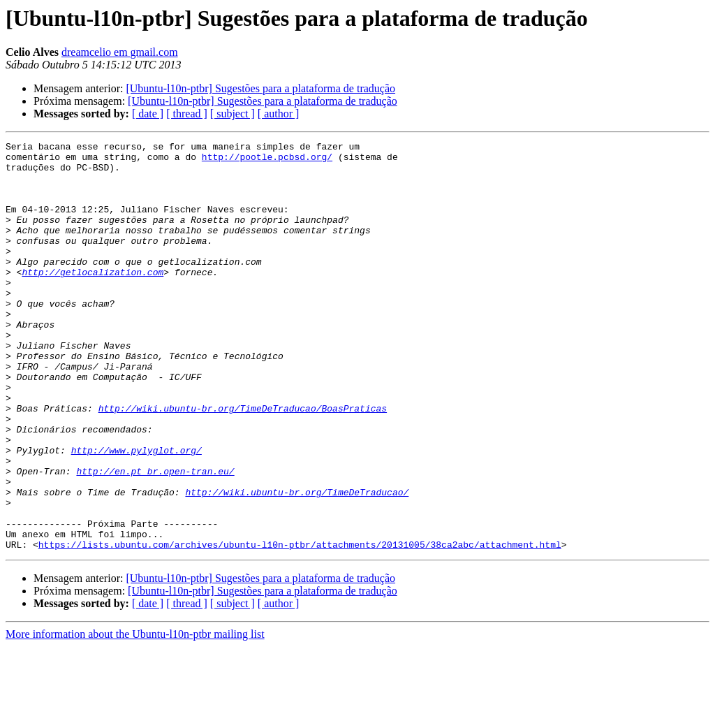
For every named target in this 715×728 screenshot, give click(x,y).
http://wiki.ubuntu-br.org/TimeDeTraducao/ (297, 563)
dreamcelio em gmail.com (120, 52)
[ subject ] (233, 114)
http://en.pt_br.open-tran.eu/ (155, 538)
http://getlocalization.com (93, 299)
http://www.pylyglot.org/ (137, 513)
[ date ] (148, 114)
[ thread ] (187, 114)
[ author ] (279, 114)
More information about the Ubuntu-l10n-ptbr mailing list (135, 716)
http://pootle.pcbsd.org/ (267, 161)
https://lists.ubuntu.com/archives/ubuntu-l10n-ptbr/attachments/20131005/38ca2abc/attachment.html (300, 626)
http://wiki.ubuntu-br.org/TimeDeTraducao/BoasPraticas (243, 463)
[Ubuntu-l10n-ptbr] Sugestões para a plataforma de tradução (260, 88)
